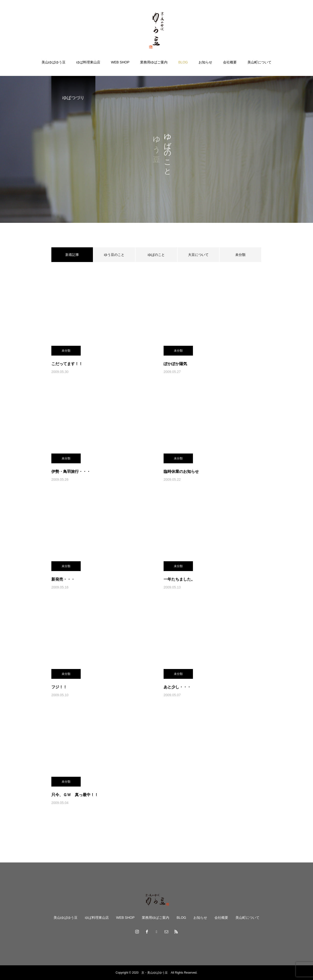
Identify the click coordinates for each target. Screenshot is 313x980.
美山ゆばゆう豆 (54, 62)
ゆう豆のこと (114, 255)
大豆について (198, 255)
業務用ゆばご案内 (154, 62)
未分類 (240, 255)
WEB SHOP (120, 62)
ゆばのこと (156, 255)
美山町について (259, 62)
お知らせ (205, 62)
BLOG (183, 62)
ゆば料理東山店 (88, 62)
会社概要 (230, 62)
